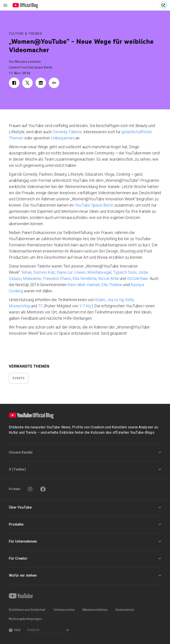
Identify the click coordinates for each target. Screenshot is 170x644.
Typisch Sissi (125, 272)
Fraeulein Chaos (57, 278)
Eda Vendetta (84, 278)
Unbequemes (63, 138)
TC (41, 306)
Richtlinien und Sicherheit (27, 610)
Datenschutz (125, 610)
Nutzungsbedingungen (25, 619)
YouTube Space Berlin (94, 205)
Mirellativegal (99, 272)
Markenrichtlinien (95, 610)
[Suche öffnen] (163, 5)
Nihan (27, 272)
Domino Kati (44, 272)
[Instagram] (30, 489)
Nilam (100, 300)
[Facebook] (43, 489)
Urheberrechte (64, 610)
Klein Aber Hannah (84, 285)
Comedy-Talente (67, 132)
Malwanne (32, 278)
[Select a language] (48, 630)
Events (19, 378)
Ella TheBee (112, 285)
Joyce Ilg (115, 300)
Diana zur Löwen (71, 272)
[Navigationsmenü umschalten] (5, 5)
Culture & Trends (25, 34)
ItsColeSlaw (138, 278)
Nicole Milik (108, 278)
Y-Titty (85, 306)
